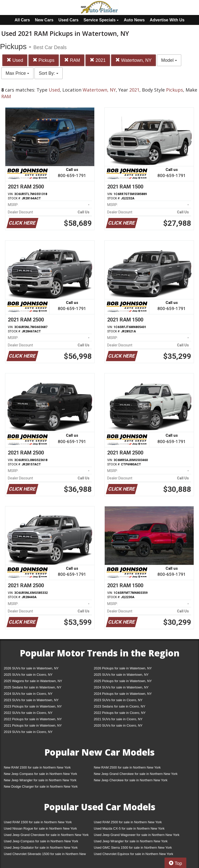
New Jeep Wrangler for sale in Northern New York (40, 780)
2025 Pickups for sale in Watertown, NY (123, 681)
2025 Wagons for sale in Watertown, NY (33, 681)
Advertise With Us (167, 20)
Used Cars (69, 20)
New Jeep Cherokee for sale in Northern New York (131, 780)
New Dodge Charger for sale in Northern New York (41, 786)
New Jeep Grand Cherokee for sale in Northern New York (136, 774)
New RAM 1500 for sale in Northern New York (37, 767)
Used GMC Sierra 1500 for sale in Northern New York (133, 848)
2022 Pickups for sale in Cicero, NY (120, 713)
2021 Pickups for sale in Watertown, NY (33, 725)
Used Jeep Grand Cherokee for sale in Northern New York (46, 835)
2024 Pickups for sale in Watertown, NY (123, 694)
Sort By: (49, 73)
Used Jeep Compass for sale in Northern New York (41, 841)
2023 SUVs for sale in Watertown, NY (31, 700)
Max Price (17, 73)
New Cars (44, 20)
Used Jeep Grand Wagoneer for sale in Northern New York (137, 835)
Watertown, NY (133, 60)
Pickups (44, 60)
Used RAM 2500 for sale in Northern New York (128, 822)
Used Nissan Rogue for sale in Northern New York (40, 828)
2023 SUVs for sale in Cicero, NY (118, 700)
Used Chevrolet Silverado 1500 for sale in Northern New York (45, 855)
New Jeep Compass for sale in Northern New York (40, 774)
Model (169, 60)
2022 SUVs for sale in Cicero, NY (28, 713)
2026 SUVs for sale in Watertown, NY (31, 668)
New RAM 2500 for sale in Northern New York (127, 767)
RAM (72, 60)
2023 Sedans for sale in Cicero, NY (120, 706)
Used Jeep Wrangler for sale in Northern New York (131, 841)
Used (15, 60)
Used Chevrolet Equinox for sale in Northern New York (133, 854)
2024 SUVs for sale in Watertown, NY (121, 687)
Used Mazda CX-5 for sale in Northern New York (129, 828)
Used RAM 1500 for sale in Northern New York (38, 822)
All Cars (22, 20)
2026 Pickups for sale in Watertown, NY (123, 668)
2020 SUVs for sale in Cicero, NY (118, 725)
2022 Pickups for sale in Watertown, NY (33, 719)
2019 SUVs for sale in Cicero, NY (28, 732)
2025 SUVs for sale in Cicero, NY (28, 675)
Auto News (134, 20)
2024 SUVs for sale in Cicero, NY (28, 694)
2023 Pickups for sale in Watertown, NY (33, 706)
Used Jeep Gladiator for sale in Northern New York (41, 848)
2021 (98, 60)
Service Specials (101, 20)
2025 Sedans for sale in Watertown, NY (33, 687)
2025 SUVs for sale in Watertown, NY (121, 675)
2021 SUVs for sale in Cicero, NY (118, 719)
